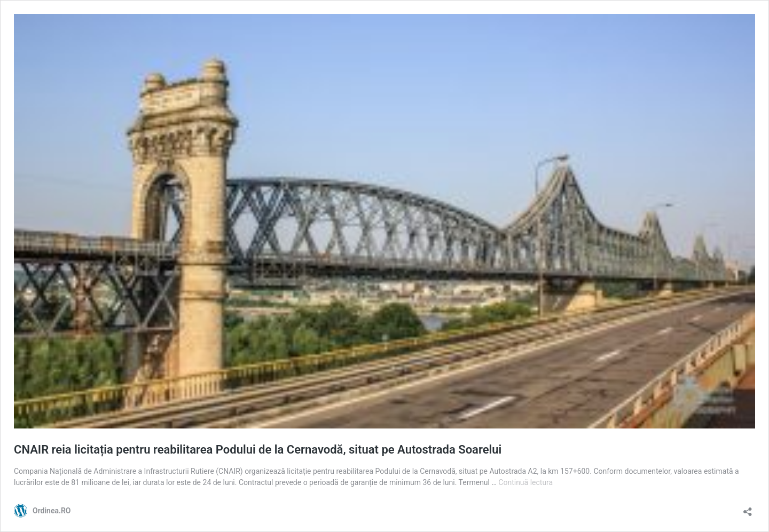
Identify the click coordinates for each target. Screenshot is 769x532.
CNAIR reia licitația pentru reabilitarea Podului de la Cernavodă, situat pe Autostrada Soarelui (258, 450)
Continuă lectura (525, 482)
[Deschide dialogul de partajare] (748, 508)
